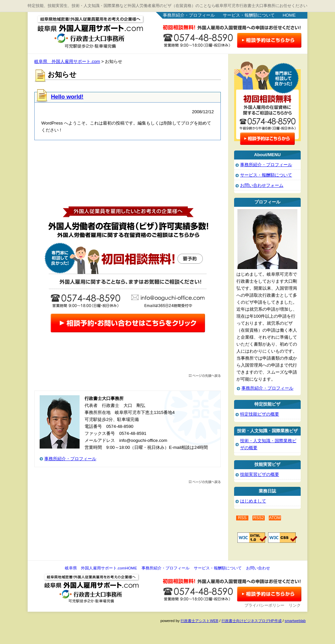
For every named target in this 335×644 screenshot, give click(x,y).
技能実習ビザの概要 (260, 474)
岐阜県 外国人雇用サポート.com (84, 30)
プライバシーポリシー (264, 605)
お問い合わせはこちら (269, 40)
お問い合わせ (258, 568)
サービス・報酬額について (249, 15)
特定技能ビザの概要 (260, 414)
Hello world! (67, 97)
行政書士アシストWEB (199, 621)
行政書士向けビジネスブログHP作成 (251, 621)
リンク (295, 605)
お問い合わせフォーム (262, 185)
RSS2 (259, 518)
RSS (242, 518)
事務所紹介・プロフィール (189, 15)
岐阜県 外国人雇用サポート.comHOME (101, 568)
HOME (289, 15)
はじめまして (253, 501)
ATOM (275, 518)
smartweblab (295, 621)
